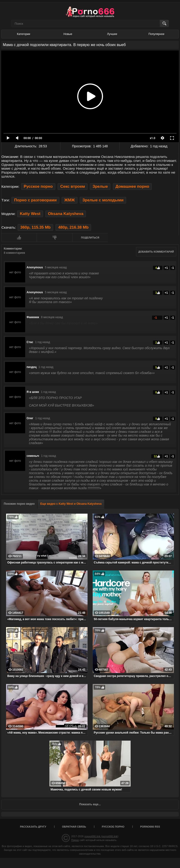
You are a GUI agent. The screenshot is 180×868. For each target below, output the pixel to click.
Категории (24, 34)
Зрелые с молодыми (103, 200)
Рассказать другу (33, 827)
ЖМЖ (70, 200)
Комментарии (13, 249)
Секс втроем (73, 186)
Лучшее (112, 34)
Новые (68, 34)
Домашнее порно (132, 186)
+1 (166, 268)
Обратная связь (74, 827)
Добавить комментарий (156, 252)
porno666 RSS (150, 827)
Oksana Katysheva (66, 214)
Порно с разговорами (35, 200)
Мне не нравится (54, 238)
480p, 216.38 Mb (73, 227)
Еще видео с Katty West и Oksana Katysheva (71, 504)
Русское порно (38, 186)
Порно (75, 840)
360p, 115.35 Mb (35, 227)
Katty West (30, 214)
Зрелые (100, 186)
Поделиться (90, 238)
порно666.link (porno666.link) (101, 836)
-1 (173, 268)
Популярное (156, 34)
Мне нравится (19, 238)
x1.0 (153, 138)
